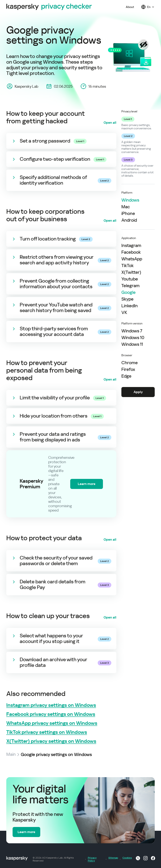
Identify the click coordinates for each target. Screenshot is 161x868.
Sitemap (113, 858)
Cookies (127, 858)
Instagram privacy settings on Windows (51, 705)
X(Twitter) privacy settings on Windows (51, 741)
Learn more (87, 484)
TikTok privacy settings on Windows (47, 732)
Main (11, 755)
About (130, 7)
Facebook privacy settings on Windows (51, 714)
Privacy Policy (92, 859)
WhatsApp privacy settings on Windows (52, 723)
